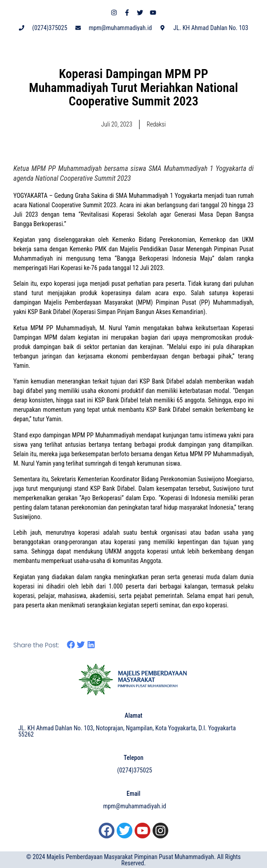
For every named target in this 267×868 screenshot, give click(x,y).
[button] (71, 645)
